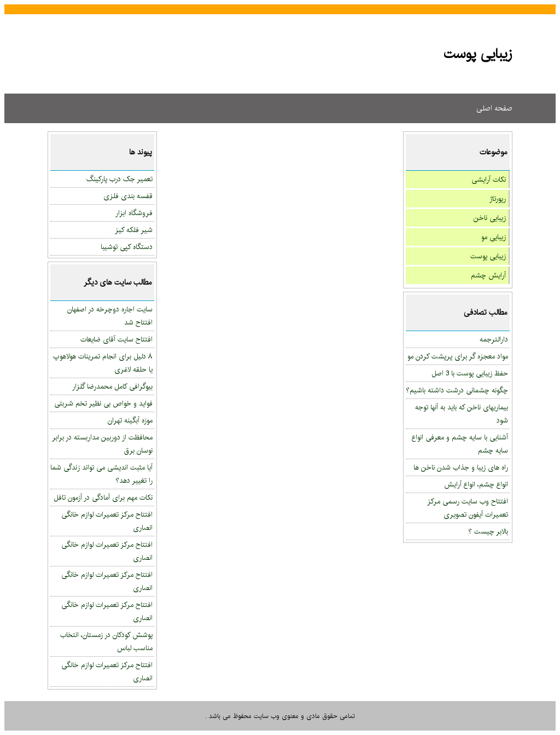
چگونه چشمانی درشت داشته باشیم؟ (457, 390)
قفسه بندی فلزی (128, 196)
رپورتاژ (498, 199)
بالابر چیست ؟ (488, 531)
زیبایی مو (494, 237)
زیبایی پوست (488, 256)
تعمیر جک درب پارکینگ (119, 179)
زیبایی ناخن (490, 218)
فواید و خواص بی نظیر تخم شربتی (103, 403)
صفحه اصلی (494, 108)
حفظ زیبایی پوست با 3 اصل (470, 373)
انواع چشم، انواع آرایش (476, 484)
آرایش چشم (488, 275)
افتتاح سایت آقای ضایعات (116, 339)
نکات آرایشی (489, 180)
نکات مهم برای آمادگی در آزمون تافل (103, 497)
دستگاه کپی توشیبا (127, 247)
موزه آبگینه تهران (130, 420)
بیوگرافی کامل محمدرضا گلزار (112, 386)
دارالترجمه (494, 339)
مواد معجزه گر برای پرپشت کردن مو (458, 356)
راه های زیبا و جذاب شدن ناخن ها (461, 467)
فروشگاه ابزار (134, 213)
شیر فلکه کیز (134, 230)
